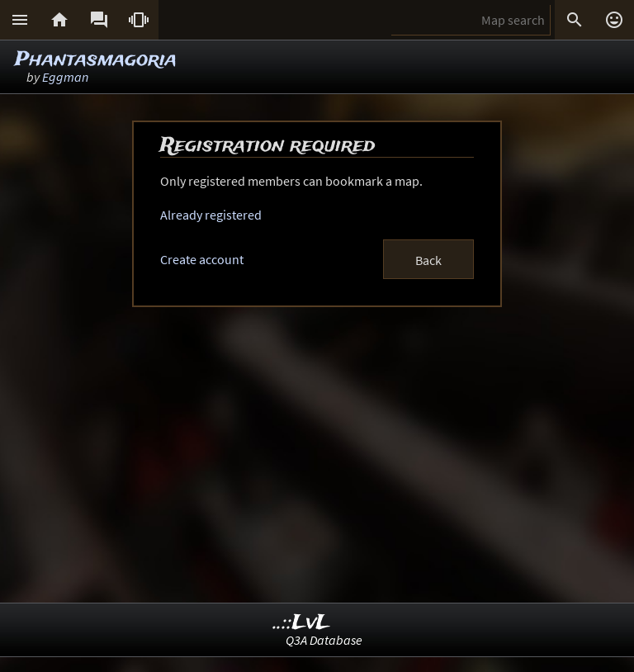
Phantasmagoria (96, 60)
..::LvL (302, 623)
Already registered (211, 215)
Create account (202, 259)
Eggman (65, 77)
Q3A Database (324, 640)
